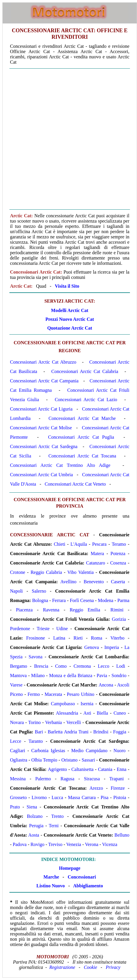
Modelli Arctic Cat (70, 310)
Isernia (87, 704)
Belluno (122, 835)
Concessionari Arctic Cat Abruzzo (43, 362)
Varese (16, 685)
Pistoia (120, 797)
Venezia (74, 844)
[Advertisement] (68, 139)
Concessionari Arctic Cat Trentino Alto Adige (60, 465)
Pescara (100, 544)
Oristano (70, 760)
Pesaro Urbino (80, 694)
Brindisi (101, 732)
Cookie (90, 967)
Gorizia (119, 619)
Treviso (55, 844)
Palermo (43, 779)
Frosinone (36, 638)
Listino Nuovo (51, 886)
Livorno (39, 797)
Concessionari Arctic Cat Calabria (85, 371)
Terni (54, 826)
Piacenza (24, 610)
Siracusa (92, 779)
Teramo (119, 544)
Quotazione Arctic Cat (70, 328)
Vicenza (110, 844)
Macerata (54, 694)
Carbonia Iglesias (48, 751)
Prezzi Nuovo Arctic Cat (70, 319)
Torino (34, 722)
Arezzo (96, 788)
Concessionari (82, 877)
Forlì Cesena (82, 600)
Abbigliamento (88, 886)
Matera (97, 553)
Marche (51, 877)
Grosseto (18, 797)
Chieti (60, 544)
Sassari (88, 760)
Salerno (39, 591)
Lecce (16, 741)
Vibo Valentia (81, 572)
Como (61, 666)
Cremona (82, 666)
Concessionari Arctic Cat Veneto (75, 484)
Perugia (36, 826)
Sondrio (119, 675)
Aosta (34, 835)
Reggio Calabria (46, 572)
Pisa (105, 797)
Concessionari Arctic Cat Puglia (81, 437)
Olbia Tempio (44, 760)
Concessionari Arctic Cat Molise (41, 428)
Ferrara (59, 600)
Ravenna (51, 610)
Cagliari (18, 751)
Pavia (102, 675)
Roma (96, 638)
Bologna (40, 600)
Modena (106, 600)
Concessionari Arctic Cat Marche (82, 418)
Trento (57, 816)
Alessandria (67, 713)
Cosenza (118, 563)
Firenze (118, 788)
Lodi (121, 666)
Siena (32, 807)
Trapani (117, 779)
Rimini (117, 610)
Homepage (70, 868)
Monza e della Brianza (71, 675)
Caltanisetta (83, 769)
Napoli (16, 591)
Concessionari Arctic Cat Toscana (82, 456)
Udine (62, 629)
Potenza (118, 553)
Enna (122, 769)
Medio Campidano (89, 751)
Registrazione (62, 967)
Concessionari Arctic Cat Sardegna (44, 446)
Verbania (54, 722)
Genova (92, 647)
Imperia (112, 647)
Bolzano (35, 816)
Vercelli (73, 722)
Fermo (34, 694)
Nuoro (120, 751)
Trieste (43, 629)
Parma (123, 600)
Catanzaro (96, 563)
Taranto (36, 741)
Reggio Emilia (85, 610)
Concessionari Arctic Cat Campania (44, 381)
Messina (18, 779)
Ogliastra (19, 760)
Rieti (78, 638)
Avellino (68, 582)
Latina (59, 638)
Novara (17, 722)
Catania (105, 769)
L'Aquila (79, 544)
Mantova (18, 675)
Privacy (113, 967)
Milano (38, 675)
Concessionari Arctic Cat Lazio (86, 400)
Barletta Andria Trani (68, 732)
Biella (102, 713)
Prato (15, 807)
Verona (92, 844)
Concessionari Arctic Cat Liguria (41, 409)
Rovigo (37, 844)
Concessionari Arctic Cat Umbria (41, 475)
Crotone (18, 572)
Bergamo (19, 666)
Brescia (41, 666)
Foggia (120, 732)
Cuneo (120, 713)
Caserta (118, 582)
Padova (20, 844)
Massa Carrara (82, 797)
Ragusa (67, 779)
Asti (87, 713)
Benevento (93, 582)
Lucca (57, 797)
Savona (35, 657)
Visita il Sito (67, 286)
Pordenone (20, 629)
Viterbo (117, 638)
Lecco (104, 666)
